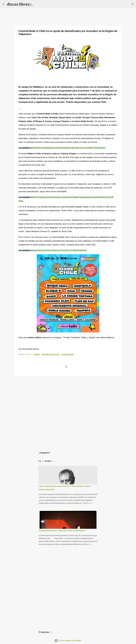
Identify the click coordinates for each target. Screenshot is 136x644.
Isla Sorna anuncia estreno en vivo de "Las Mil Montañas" (60, 250)
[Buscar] (133, 4)
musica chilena (68, 355)
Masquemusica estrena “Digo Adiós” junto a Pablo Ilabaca (62, 531)
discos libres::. (20, 4)
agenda (37, 355)
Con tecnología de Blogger (68, 641)
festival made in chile (51, 355)
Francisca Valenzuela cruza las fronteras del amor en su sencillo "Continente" (69, 148)
